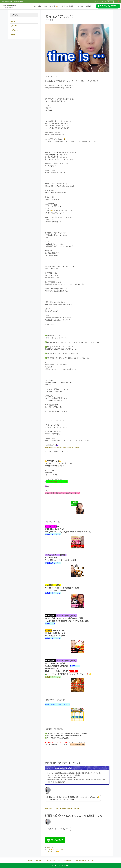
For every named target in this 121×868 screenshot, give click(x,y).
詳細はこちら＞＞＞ (53, 638)
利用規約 (38, 860)
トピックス (50, 847)
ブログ (13, 21)
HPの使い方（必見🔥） (51, 6)
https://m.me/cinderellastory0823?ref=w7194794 (62, 447)
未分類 (13, 35)
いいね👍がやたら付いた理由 (55, 849)
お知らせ (14, 26)
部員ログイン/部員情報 (86, 6)
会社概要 (29, 860)
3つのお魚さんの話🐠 (53, 851)
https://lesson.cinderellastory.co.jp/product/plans (62, 808)
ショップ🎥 (37, 6)
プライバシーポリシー (52, 860)
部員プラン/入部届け (68, 6)
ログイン (110, 2)
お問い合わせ (68, 860)
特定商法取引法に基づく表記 (85, 860)
